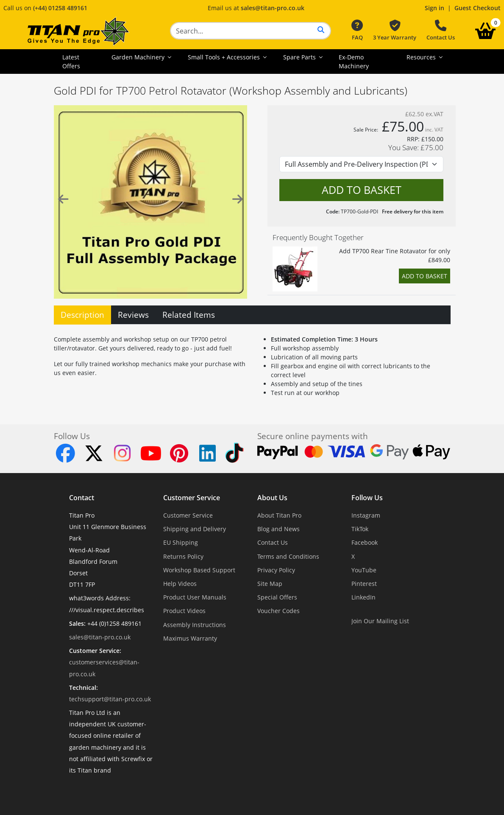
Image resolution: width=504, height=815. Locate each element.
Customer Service (192, 498)
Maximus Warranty (190, 638)
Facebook (365, 542)
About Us (272, 498)
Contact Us (441, 31)
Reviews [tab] (133, 315)
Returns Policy (183, 556)
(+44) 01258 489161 (60, 8)
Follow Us (367, 498)
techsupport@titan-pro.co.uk (110, 699)
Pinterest (364, 584)
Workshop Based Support (199, 570)
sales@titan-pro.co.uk (273, 8)
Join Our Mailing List (380, 621)
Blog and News (278, 529)
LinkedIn (363, 597)
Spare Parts (300, 57)
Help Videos (180, 584)
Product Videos (184, 611)
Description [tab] (82, 315)
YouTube (364, 570)
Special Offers (277, 597)
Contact (82, 498)
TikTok (360, 529)
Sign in (434, 8)
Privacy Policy (276, 570)
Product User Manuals (195, 597)
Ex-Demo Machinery (354, 62)
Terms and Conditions (288, 556)
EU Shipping (181, 542)
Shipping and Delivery (195, 529)
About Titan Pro (279, 515)
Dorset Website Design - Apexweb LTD (281, 791)
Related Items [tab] (189, 315)
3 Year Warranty (395, 31)
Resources (422, 57)
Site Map (270, 584)
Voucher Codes (278, 611)
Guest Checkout (478, 8)
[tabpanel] (252, 364)
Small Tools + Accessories (225, 57)
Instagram (366, 515)
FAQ (357, 31)
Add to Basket (425, 276)
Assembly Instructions (195, 625)
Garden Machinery (139, 57)
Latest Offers (71, 62)
